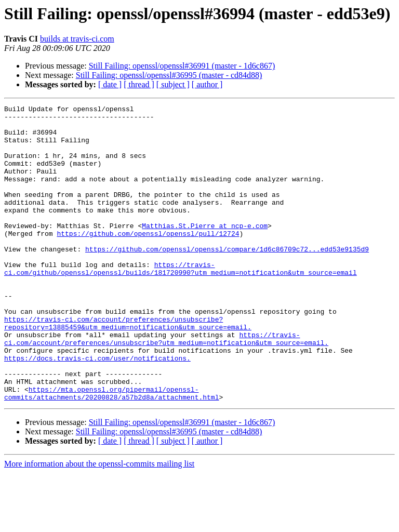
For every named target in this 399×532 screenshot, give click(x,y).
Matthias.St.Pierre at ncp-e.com (205, 250)
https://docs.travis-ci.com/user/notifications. (97, 409)
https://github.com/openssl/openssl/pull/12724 (148, 260)
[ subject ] (173, 84)
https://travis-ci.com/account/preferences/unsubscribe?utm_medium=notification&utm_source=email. (166, 386)
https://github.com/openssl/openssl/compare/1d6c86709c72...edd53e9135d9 (227, 278)
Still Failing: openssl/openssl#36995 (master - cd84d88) (169, 75)
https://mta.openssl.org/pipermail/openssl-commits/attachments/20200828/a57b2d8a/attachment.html (111, 451)
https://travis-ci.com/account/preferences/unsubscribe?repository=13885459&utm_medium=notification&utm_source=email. (128, 367)
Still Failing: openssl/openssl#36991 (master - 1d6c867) (182, 66)
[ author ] (207, 84)
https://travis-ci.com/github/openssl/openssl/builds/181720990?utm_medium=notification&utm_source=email (181, 302)
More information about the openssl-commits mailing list (99, 523)
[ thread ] (139, 84)
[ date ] (110, 84)
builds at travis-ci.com (77, 39)
